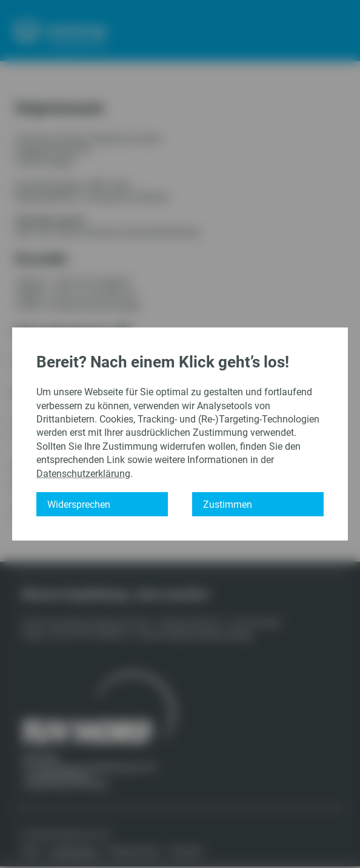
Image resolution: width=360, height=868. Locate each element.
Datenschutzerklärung (83, 474)
